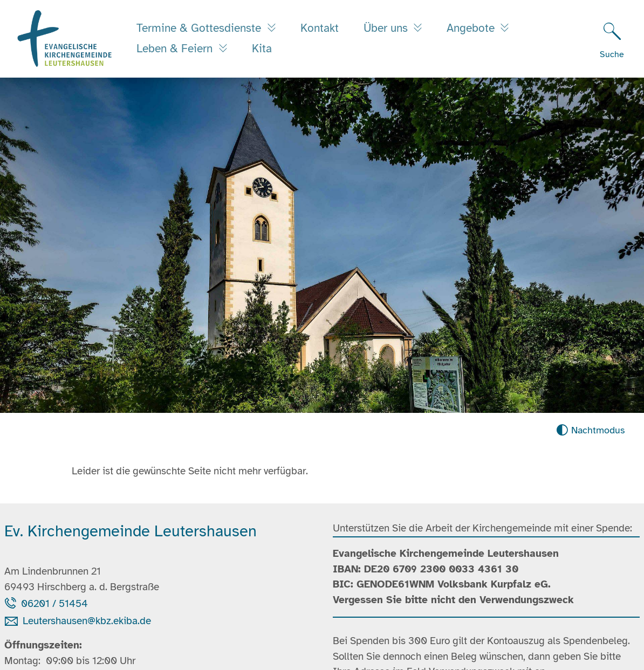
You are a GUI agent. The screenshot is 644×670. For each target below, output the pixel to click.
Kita (262, 49)
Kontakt (320, 28)
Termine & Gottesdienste (200, 28)
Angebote (472, 28)
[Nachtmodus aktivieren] (590, 430)
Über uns (387, 28)
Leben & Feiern (176, 49)
